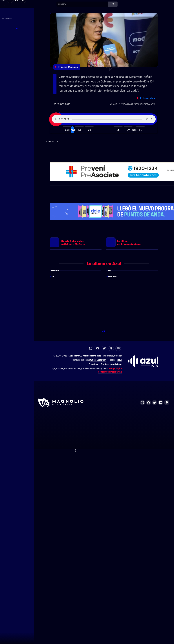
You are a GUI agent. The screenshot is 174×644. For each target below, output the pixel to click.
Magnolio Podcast (137, 613)
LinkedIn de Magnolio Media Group (161, 594)
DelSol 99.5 (69, 613)
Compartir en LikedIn (125, 161)
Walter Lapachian (98, 552)
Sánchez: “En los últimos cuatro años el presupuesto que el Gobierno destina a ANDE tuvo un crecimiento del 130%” (102, 82)
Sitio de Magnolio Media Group (61, 594)
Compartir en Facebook (96, 161)
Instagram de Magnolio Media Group (142, 594)
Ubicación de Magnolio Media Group (167, 594)
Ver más (76, 331)
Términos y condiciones (111, 556)
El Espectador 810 (85, 613)
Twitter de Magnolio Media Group (155, 594)
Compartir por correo (139, 161)
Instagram (91, 540)
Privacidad (94, 556)
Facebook (97, 540)
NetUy (119, 552)
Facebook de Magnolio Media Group (148, 594)
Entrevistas (147, 118)
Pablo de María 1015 (92, 548)
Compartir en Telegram (81, 161)
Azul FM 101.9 (76, 548)
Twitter (104, 540)
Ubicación (111, 540)
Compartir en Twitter (110, 161)
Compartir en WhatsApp (67, 161)
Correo (118, 540)
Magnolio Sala (120, 613)
